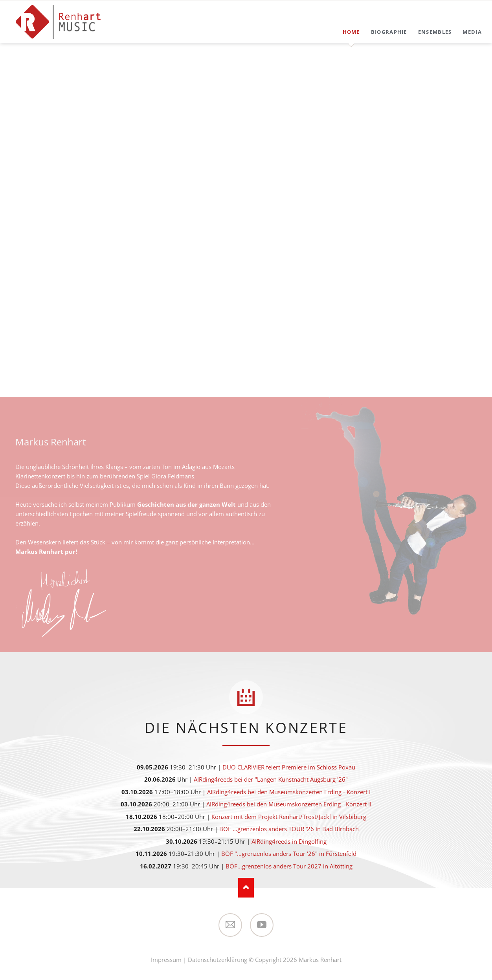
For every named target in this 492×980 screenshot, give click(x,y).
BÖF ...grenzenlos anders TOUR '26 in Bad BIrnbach (289, 829)
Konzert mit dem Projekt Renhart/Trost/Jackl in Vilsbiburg (289, 817)
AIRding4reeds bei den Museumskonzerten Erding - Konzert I (289, 792)
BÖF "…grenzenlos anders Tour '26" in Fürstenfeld (289, 854)
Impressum (166, 960)
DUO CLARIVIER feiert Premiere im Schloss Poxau (289, 767)
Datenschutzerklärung (218, 960)
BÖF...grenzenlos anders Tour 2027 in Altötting (289, 866)
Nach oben (246, 888)
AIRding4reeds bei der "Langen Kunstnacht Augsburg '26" (271, 779)
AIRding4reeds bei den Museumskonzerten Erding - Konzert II (289, 804)
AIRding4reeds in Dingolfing (289, 841)
